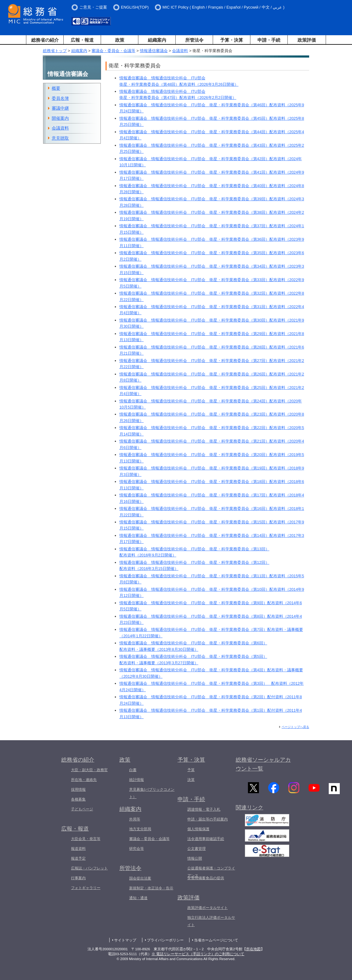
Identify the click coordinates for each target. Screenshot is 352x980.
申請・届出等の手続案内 (208, 819)
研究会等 (137, 849)
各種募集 (78, 799)
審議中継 (60, 108)
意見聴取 (60, 138)
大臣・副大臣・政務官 (89, 770)
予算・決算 (232, 40)
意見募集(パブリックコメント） (152, 793)
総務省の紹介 (45, 40)
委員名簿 (60, 98)
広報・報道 (82, 40)
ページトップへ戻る (295, 727)
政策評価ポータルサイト (208, 908)
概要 (56, 88)
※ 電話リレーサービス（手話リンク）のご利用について (198, 954)
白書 (133, 770)
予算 (191, 770)
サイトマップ (125, 940)
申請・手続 (269, 40)
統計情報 (137, 780)
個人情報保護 (198, 829)
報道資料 (78, 849)
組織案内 (157, 40)
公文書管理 (197, 849)
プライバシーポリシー (165, 940)
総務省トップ (55, 51)
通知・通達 (138, 898)
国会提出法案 (140, 878)
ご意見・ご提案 (93, 7)
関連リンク (249, 808)
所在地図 (253, 949)
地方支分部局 (140, 829)
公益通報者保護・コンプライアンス (211, 872)
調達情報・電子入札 (204, 809)
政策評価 (307, 40)
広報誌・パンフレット (89, 868)
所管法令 (194, 40)
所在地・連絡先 (84, 780)
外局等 (135, 819)
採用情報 (78, 790)
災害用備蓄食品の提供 (206, 878)
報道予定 (78, 858)
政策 (120, 40)
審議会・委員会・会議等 (113, 51)
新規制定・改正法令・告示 (151, 888)
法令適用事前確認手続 (206, 839)
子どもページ (82, 809)
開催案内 (60, 118)
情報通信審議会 (154, 51)
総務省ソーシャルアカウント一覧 (263, 764)
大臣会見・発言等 (86, 839)
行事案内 (78, 878)
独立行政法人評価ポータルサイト (211, 921)
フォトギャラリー (86, 888)
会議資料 (180, 51)
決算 (191, 780)
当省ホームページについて (216, 940)
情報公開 (195, 858)
